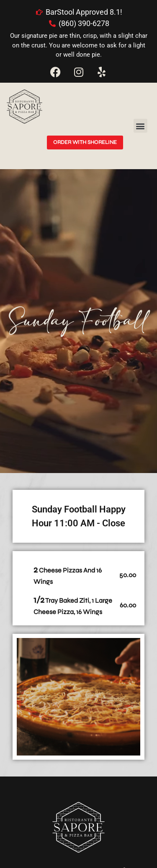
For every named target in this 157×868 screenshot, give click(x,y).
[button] (140, 126)
